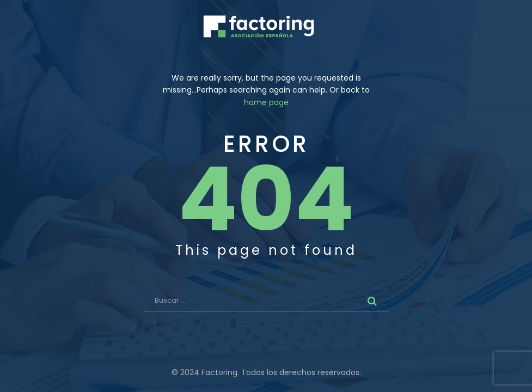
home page (266, 102)
